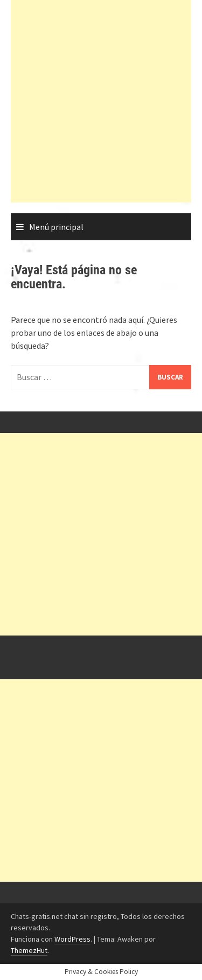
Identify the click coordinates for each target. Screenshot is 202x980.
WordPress (72, 939)
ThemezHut (29, 950)
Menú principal (56, 227)
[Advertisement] (101, 101)
